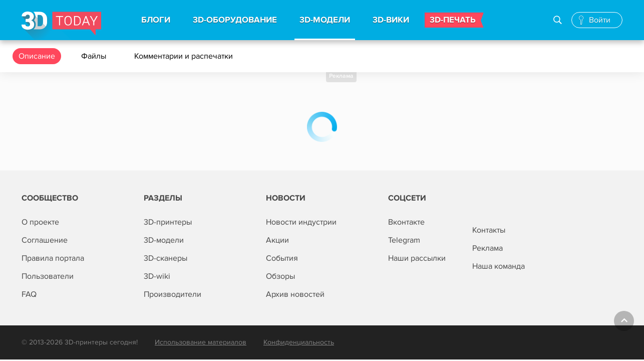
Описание (37, 56)
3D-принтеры (168, 222)
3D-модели (164, 240)
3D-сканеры (166, 258)
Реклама (341, 76)
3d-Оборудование (235, 20)
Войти (600, 20)
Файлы (95, 56)
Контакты (489, 230)
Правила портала (53, 258)
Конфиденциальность (299, 342)
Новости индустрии (301, 222)
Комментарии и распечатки (185, 56)
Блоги (156, 20)
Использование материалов (201, 342)
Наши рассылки (417, 258)
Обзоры (280, 276)
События (282, 258)
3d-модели (325, 20)
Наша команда (499, 266)
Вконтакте (406, 222)
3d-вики (391, 20)
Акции (277, 240)
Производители (173, 294)
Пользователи (48, 276)
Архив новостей (295, 294)
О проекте (40, 222)
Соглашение (45, 240)
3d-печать (453, 20)
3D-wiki (157, 276)
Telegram (404, 240)
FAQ (29, 294)
